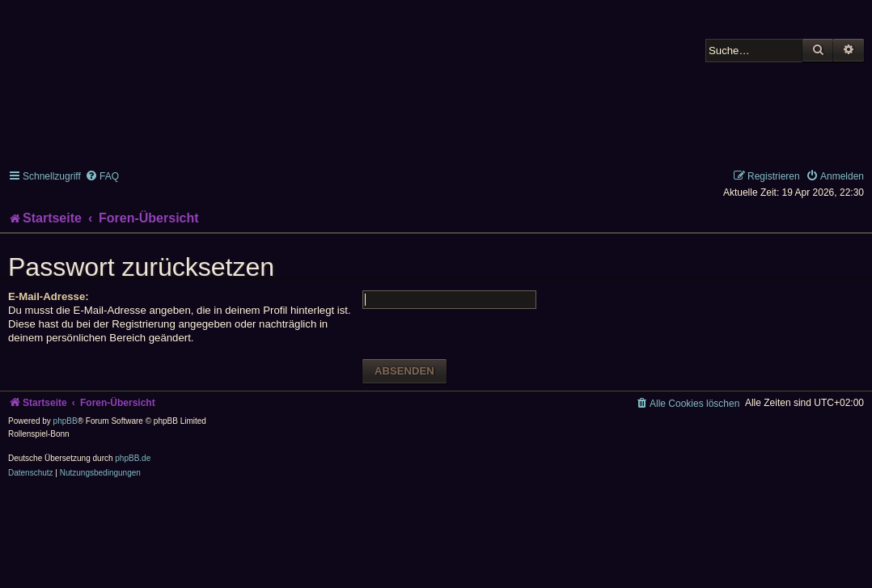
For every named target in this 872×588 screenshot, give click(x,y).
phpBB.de (133, 458)
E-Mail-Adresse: (49, 296)
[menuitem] (102, 176)
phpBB (66, 421)
